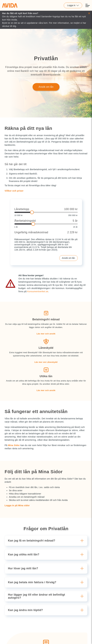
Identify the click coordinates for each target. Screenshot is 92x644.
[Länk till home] (10, 5)
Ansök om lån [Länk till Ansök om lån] (46, 87)
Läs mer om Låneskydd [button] (46, 362)
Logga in (73, 5)
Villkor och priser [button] (14, 191)
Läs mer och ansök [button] (46, 334)
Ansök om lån (68, 258)
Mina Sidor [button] (14, 445)
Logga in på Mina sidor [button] (17, 505)
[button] (47, 541)
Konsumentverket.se (38, 291)
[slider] (46, 212)
